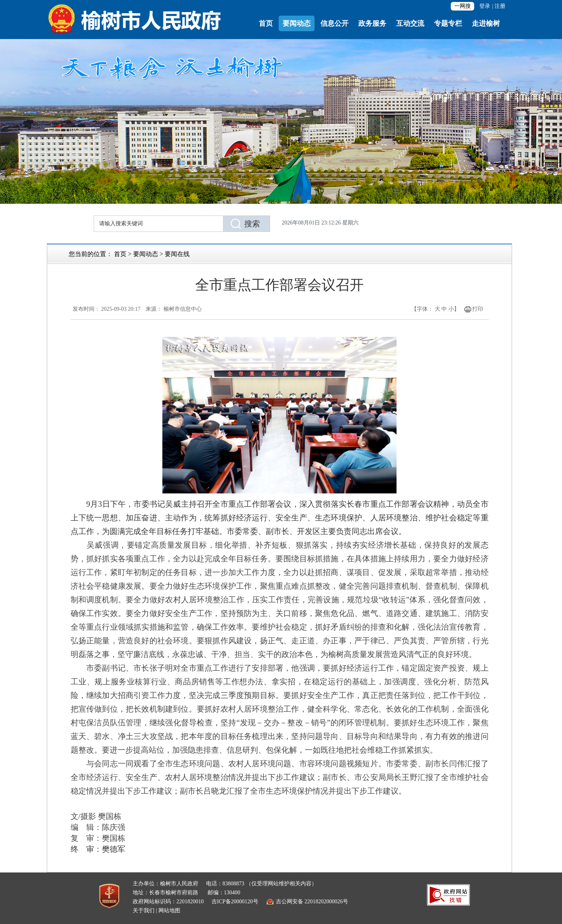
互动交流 (410, 23)
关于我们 (144, 911)
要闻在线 (177, 254)
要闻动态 (297, 23)
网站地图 (169, 911)
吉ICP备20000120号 (235, 902)
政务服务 (372, 23)
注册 (500, 6)
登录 (485, 6)
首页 (266, 23)
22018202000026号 (326, 902)
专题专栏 (448, 23)
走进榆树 (486, 23)
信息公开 (334, 23)
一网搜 (462, 6)
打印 (478, 309)
